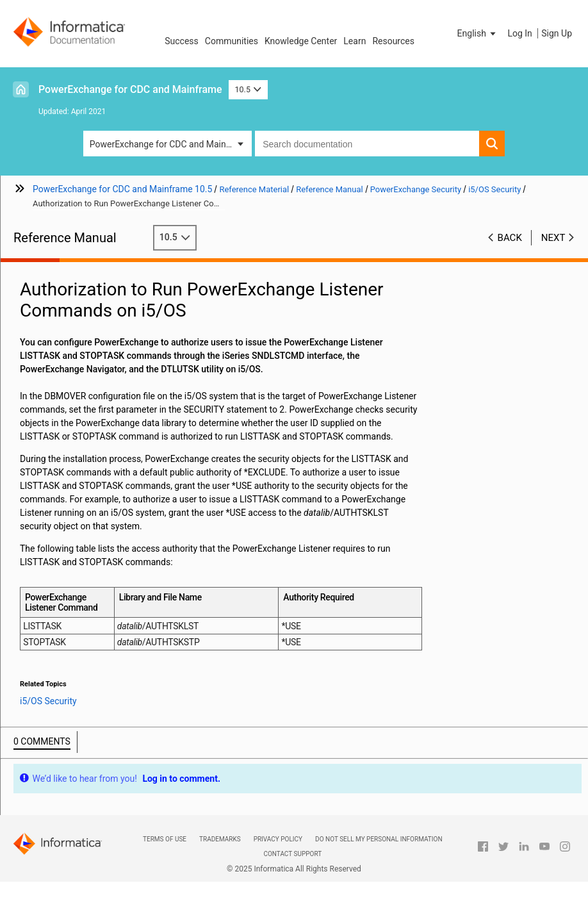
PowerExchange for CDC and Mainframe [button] (170, 144)
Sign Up (557, 33)
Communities (232, 41)
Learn (355, 41)
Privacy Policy (278, 839)
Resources (393, 41)
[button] (478, 33)
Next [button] (553, 238)
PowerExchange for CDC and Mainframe (130, 89)
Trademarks (220, 839)
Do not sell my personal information (379, 839)
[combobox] (367, 144)
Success (182, 41)
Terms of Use (165, 839)
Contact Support (292, 854)
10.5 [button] (249, 89)
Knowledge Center (301, 41)
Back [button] (510, 238)
